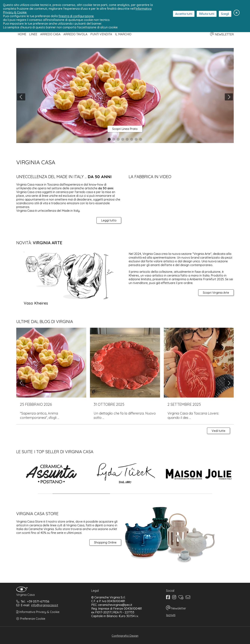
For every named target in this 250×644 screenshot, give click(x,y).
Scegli (225, 14)
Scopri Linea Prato (125, 129)
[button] (109, 139)
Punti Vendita (101, 34)
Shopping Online (105, 542)
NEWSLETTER (222, 34)
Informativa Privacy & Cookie (38, 612)
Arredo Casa (50, 34)
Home (22, 34)
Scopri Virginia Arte (216, 293)
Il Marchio (123, 34)
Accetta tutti (184, 14)
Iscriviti (171, 615)
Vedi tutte (218, 431)
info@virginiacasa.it (45, 605)
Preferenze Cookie (31, 619)
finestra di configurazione (76, 16)
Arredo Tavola (75, 34)
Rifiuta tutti (207, 14)
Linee (33, 34)
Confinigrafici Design (125, 636)
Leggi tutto (109, 220)
